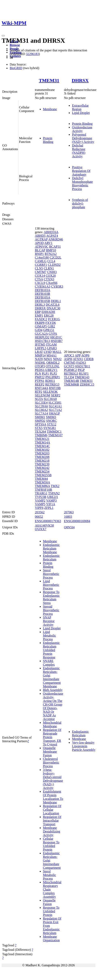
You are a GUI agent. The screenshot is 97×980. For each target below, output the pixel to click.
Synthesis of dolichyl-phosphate (80, 203)
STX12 (52, 424)
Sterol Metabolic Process (50, 875)
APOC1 (69, 355)
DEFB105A (43, 297)
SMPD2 (40, 421)
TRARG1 (41, 493)
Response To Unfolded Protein (51, 911)
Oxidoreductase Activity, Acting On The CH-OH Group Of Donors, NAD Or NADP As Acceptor (53, 706)
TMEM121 (42, 439)
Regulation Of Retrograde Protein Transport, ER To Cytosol (52, 737)
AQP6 (85, 355)
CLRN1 (49, 268)
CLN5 (39, 268)
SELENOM (43, 395)
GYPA (53, 334)
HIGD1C (56, 337)
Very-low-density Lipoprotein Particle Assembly (84, 746)
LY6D (48, 352)
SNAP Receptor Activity (49, 621)
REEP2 (40, 384)
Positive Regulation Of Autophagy (81, 171)
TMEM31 (49, 80)
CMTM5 (70, 363)
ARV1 (48, 243)
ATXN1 (78, 359)
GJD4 (39, 330)
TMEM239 (42, 464)
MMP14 (40, 355)
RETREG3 (52, 384)
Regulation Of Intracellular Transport (52, 820)
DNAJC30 (53, 308)
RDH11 (50, 381)
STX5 (39, 428)
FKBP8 (40, 323)
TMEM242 (42, 468)
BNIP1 (39, 254)
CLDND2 (54, 265)
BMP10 (51, 250)
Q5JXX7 (41, 529)
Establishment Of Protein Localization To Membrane (53, 797)
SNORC (51, 421)
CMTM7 (41, 272)
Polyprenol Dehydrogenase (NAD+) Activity (83, 138)
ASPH (68, 359)
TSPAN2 (54, 493)
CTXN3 (49, 279)
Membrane (50, 109)
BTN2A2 (51, 254)
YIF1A (50, 504)
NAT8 (39, 359)
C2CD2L (55, 257)
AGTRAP (41, 239)
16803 (68, 517)
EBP (38, 312)
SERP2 (55, 395)
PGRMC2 (70, 370)
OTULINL (53, 366)
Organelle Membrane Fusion (50, 752)
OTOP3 (40, 366)
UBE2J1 (53, 497)
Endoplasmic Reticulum (51, 558)
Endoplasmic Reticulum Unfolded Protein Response (51, 650)
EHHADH (48, 312)
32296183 (32, 54)
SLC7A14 (41, 413)
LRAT (39, 352)
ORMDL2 (53, 363)
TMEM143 (82, 377)
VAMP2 (40, 500)
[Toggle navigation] (3, 36)
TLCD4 (69, 377)
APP (78, 355)
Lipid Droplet (81, 113)
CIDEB (89, 359)
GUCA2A (41, 334)
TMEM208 (42, 457)
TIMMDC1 (54, 432)
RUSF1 (84, 374)
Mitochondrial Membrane (52, 724)
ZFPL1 (49, 508)
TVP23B (41, 497)
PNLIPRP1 (53, 377)
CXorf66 (52, 283)
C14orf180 (42, 257)
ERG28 (49, 315)
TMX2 (55, 486)
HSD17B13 (42, 341)
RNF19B (55, 388)
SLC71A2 (55, 410)
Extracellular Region (80, 107)
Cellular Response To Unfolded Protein (51, 844)
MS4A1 (52, 355)
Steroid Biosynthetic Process (51, 610)
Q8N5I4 (69, 527)
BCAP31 (55, 247)
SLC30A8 (50, 399)
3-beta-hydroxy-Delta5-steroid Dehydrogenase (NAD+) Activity (53, 779)
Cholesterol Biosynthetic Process (51, 762)
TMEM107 (55, 435)
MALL (57, 352)
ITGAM (51, 345)
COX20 (51, 276)
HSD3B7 (57, 341)
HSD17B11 (83, 366)
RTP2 (39, 392)
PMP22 (40, 377)
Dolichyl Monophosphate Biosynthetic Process (82, 183)
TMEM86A (42, 486)
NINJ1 (48, 359)
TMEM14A (42, 442)
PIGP (81, 370)
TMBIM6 (41, 435)
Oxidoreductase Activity (82, 129)
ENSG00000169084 (77, 521)
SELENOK (50, 392)
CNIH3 (52, 272)
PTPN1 (40, 381)
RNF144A (42, 388)
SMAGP (54, 413)
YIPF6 (39, 508)
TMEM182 (42, 450)
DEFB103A (43, 290)
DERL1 (56, 301)
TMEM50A (42, 482)
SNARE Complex (49, 663)
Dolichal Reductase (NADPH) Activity (79, 151)
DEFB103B (43, 294)
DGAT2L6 (53, 305)
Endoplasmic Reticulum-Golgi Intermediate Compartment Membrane (52, 677)
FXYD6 (51, 323)
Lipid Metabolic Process (50, 635)
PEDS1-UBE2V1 (46, 370)
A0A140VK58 (44, 525)
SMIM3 (51, 417)
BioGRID (16, 68)
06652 (39, 517)
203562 (40, 512)
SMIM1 (40, 417)
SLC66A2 (41, 410)
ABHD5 (40, 236)
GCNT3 (69, 366)
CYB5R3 (57, 286)
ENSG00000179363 (48, 521)
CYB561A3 (43, 286)
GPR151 (49, 330)
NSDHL (40, 363)
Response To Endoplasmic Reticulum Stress (51, 597)
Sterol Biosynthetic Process (51, 574)
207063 (69, 512)
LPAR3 (52, 348)
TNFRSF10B (43, 490)
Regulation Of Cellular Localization (52, 810)
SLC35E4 (41, 403)
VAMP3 (51, 500)
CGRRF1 (41, 265)
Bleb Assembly (53, 690)
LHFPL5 (41, 348)
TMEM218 (42, 461)
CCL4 (51, 261)
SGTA (39, 399)
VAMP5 (40, 504)
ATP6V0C (42, 247)
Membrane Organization (51, 938)
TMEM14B (71, 381)
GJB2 (51, 326)
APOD (39, 243)
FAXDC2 (41, 319)
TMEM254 (42, 471)
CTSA (39, 279)
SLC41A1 (55, 406)
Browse (15, 45)
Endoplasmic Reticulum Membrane (51, 548)
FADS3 (81, 363)
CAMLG (41, 261)
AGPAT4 (52, 236)
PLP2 (53, 374)
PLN (38, 374)
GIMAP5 (41, 326)
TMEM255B (43, 475)
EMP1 (39, 315)
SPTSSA (41, 424)
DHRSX (80, 80)
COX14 (40, 276)
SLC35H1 (55, 403)
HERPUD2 (42, 337)
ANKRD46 (56, 239)
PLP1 (45, 374)
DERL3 (40, 305)
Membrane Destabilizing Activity (52, 831)
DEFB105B (43, 301)
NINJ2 (57, 359)
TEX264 (40, 432)
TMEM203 (42, 453)
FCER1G (54, 319)
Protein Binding (48, 140)
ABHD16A (51, 232)
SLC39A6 (41, 406)
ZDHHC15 (87, 384)
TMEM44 (41, 479)
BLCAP (40, 250)
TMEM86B (71, 384)
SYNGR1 (50, 428)
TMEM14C (42, 446)
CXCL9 (40, 283)
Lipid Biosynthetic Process (51, 585)
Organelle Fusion (49, 902)
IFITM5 (40, 345)
